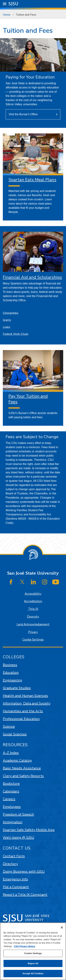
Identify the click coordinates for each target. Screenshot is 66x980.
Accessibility (33, 594)
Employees (12, 807)
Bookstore (11, 784)
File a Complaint (16, 887)
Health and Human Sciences (25, 696)
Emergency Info (15, 879)
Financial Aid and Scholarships (32, 277)
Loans (7, 327)
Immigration (13, 822)
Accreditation (33, 601)
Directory (10, 864)
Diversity (33, 617)
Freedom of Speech (18, 814)
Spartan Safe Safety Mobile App (29, 830)
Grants (7, 320)
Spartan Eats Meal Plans (32, 180)
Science (9, 727)
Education (11, 673)
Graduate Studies (17, 688)
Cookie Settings (33, 640)
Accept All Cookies (33, 973)
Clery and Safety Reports (23, 776)
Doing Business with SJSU (24, 872)
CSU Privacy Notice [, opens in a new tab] (25, 946)
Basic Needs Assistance (22, 768)
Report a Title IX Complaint (25, 895)
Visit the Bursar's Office (23, 114)
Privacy (33, 632)
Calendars (11, 791)
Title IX (33, 609)
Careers (9, 799)
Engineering (12, 680)
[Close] (62, 927)
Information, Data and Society (27, 703)
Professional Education (21, 719)
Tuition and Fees (26, 15)
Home (7, 15)
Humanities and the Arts (23, 711)
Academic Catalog (17, 760)
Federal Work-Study (16, 334)
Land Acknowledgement (33, 624)
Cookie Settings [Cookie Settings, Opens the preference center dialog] (33, 953)
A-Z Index (11, 753)
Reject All (33, 963)
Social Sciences (15, 734)
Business (10, 665)
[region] (33, 951)
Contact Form (14, 856)
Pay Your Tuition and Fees (28, 399)
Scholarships (11, 313)
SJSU (13, 4)
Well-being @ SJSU (18, 838)
